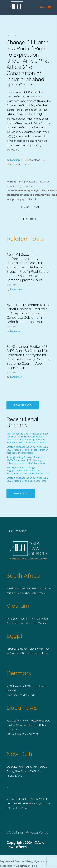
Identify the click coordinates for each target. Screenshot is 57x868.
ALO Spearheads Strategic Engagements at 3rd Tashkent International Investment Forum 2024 (28, 470)
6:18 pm (12, 285)
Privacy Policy (37, 832)
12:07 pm (12, 35)
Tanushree (16, 160)
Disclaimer (15, 832)
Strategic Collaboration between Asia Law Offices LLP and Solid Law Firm (27, 479)
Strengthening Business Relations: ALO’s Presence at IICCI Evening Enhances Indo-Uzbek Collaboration (26, 460)
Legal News (34, 160)
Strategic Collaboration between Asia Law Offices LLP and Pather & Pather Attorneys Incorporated (27, 450)
